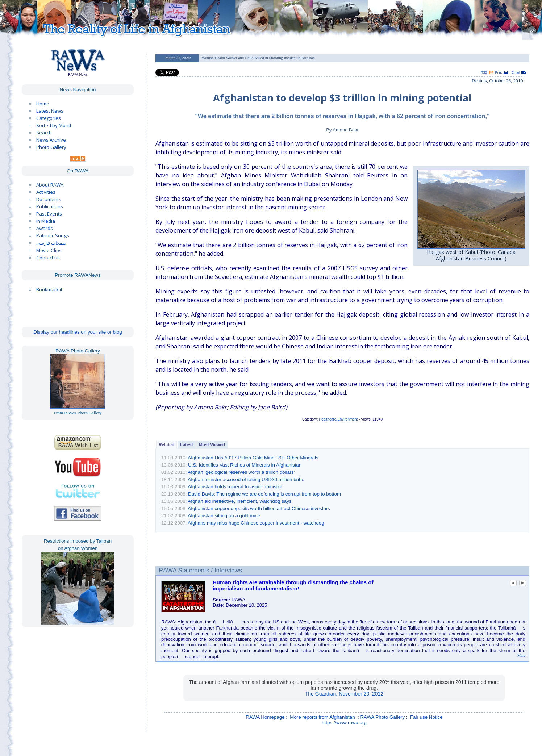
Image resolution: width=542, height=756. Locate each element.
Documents (49, 199)
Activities (46, 192)
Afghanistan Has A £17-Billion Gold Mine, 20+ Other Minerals (253, 458)
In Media (46, 221)
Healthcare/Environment (338, 419)
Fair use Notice (426, 717)
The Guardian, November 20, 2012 (344, 694)
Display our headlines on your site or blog (78, 332)
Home (43, 104)
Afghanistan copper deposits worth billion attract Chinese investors (259, 508)
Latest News (50, 111)
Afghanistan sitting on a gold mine (224, 516)
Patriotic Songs (53, 235)
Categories (49, 118)
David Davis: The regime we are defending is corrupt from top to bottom (264, 494)
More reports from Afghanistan (322, 717)
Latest (186, 445)
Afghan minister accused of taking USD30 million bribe (246, 479)
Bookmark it (49, 289)
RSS (484, 72)
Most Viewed (212, 445)
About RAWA (50, 185)
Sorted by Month (55, 125)
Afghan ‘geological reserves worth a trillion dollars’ (241, 472)
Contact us (48, 258)
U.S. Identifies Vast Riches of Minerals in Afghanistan (245, 465)
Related (166, 445)
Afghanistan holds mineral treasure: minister (235, 487)
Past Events (49, 214)
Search (44, 133)
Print (499, 72)
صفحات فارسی (51, 243)
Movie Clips (49, 250)
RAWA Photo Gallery (382, 717)
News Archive (51, 140)
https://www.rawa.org (344, 722)
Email (516, 72)
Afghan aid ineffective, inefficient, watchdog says (239, 501)
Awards (45, 228)
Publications (50, 206)
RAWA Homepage (265, 717)
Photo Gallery (51, 147)
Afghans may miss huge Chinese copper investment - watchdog (256, 523)
